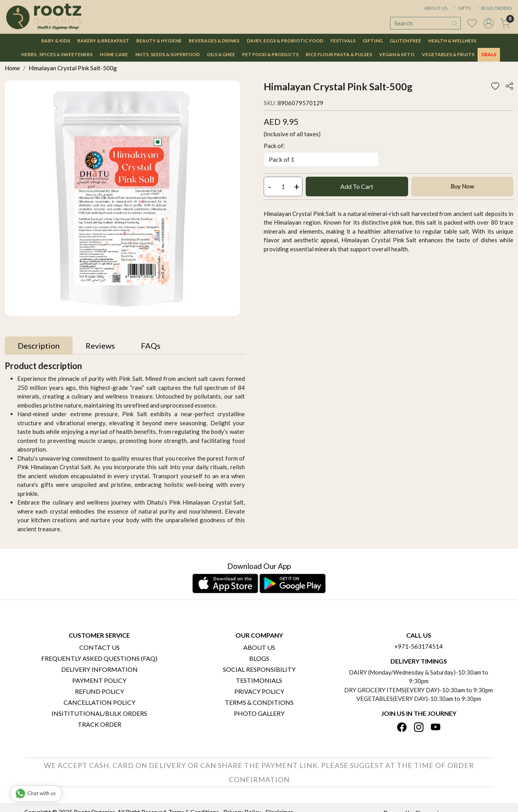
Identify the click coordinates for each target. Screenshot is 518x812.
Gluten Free (405, 41)
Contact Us (99, 647)
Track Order (99, 724)
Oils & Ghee (221, 54)
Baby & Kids (56, 41)
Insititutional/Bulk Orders (99, 713)
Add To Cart (357, 186)
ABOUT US (436, 8)
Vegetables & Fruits (448, 54)
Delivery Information (99, 669)
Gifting (373, 41)
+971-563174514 (419, 646)
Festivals (343, 41)
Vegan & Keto (397, 54)
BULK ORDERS (494, 8)
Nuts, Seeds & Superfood (168, 54)
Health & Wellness (452, 41)
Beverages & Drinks (214, 41)
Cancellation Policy (99, 702)
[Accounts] (489, 23)
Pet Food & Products (270, 54)
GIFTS (461, 8)
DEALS (489, 54)
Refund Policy (99, 691)
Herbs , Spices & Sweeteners (57, 54)
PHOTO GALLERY (259, 713)
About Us (259, 647)
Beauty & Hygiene (159, 41)
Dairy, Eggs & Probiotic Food (285, 41)
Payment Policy (99, 680)
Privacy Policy (259, 691)
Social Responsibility (259, 669)
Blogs (259, 658)
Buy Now (462, 186)
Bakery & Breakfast (103, 41)
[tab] (39, 346)
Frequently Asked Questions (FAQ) (99, 658)
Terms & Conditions (259, 702)
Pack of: (274, 146)
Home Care (114, 54)
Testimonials (259, 680)
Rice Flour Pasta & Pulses (339, 54)
